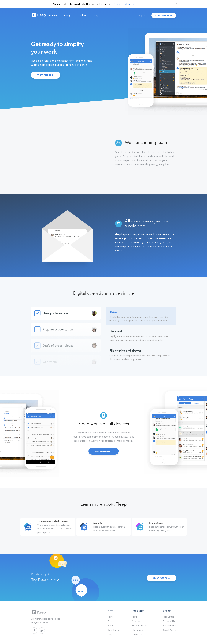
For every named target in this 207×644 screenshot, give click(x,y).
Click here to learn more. (126, 4)
